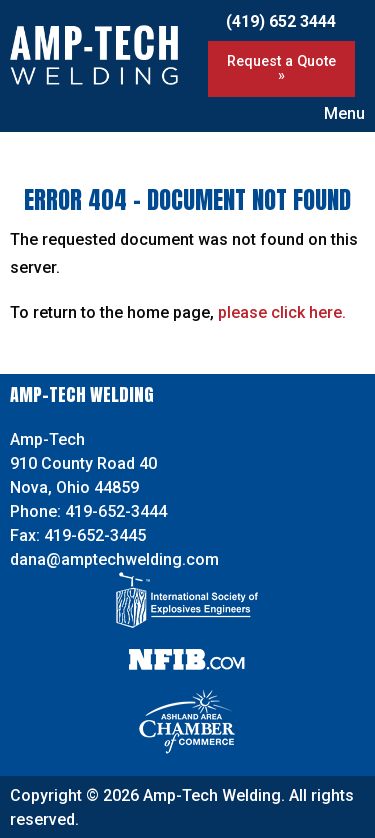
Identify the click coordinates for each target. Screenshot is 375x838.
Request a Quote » (281, 68)
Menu (334, 113)
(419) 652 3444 (281, 21)
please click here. (282, 312)
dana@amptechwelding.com (114, 559)
